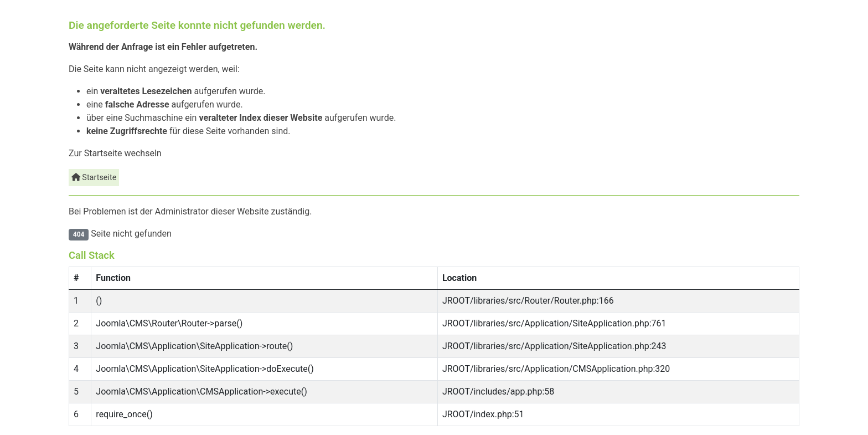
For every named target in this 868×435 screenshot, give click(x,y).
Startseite (94, 178)
